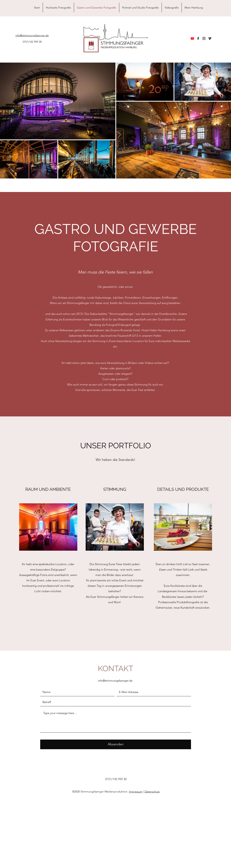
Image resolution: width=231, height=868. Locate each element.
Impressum (136, 792)
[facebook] (198, 38)
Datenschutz (152, 792)
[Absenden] (116, 744)
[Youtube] (192, 38)
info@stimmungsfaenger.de (115, 681)
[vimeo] (210, 38)
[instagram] (204, 38)
